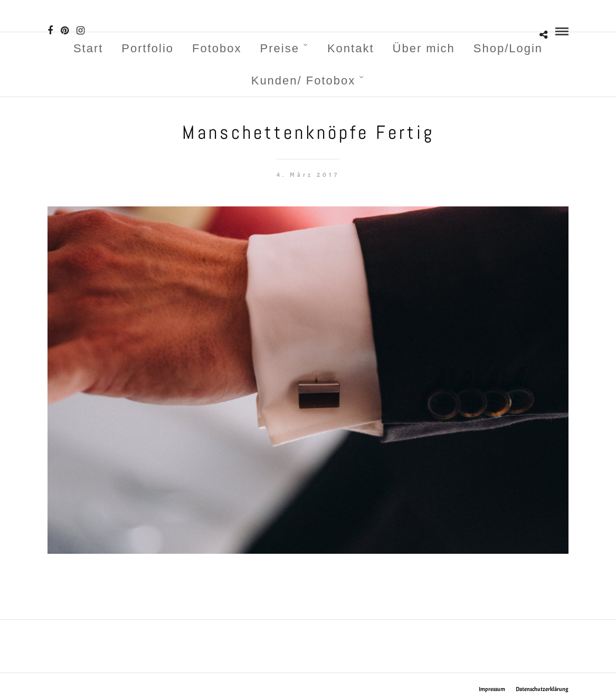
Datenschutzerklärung (542, 689)
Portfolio (148, 48)
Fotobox (217, 48)
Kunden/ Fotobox (304, 81)
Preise (280, 48)
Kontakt (351, 48)
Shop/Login (508, 48)
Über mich (424, 48)
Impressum (492, 689)
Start (88, 48)
